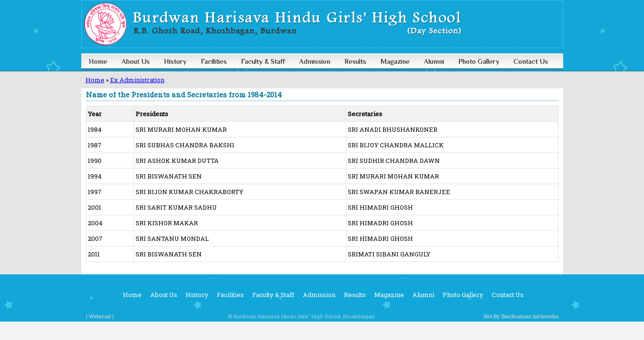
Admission (315, 61)
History (175, 61)
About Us (136, 61)
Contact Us (531, 61)
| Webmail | (100, 316)
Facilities (214, 61)
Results (355, 61)
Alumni (434, 61)
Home (98, 61)
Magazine (395, 61)
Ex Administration (137, 80)
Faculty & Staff (263, 61)
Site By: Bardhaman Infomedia (521, 316)
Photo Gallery (479, 61)
